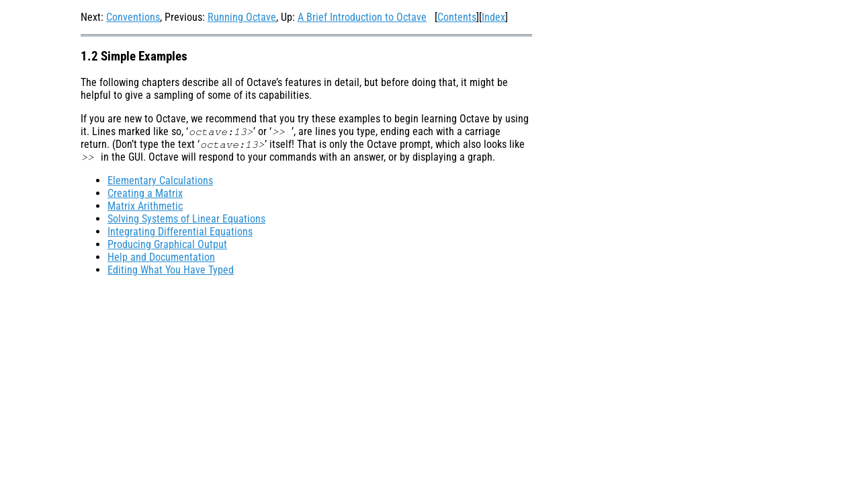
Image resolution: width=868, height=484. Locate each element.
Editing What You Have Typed (171, 270)
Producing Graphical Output (167, 244)
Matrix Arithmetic (145, 206)
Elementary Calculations (160, 180)
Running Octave (242, 17)
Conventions (133, 17)
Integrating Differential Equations (180, 232)
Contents (457, 17)
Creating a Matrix (145, 193)
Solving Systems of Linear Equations (186, 219)
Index (493, 17)
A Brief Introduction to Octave (362, 17)
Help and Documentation (161, 257)
